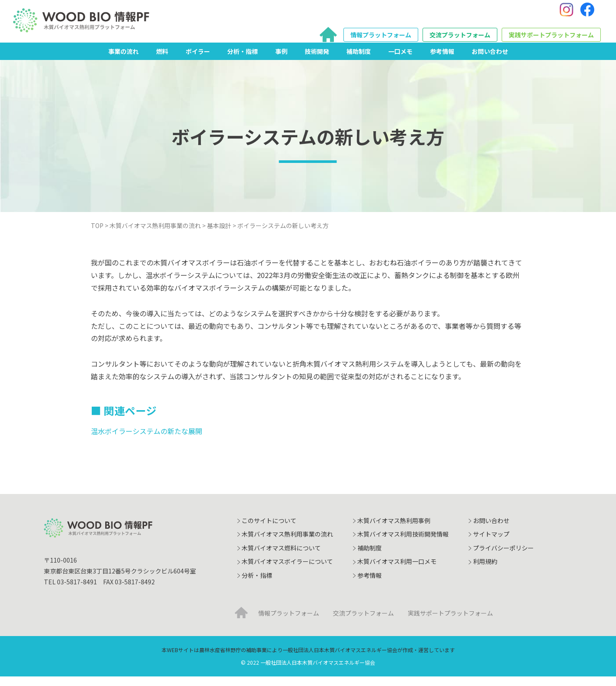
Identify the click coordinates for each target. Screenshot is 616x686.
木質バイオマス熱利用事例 (394, 530)
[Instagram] (566, 14)
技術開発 (317, 60)
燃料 (162, 60)
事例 (281, 60)
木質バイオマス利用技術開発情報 (403, 543)
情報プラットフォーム (381, 40)
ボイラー (198, 60)
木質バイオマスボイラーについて (287, 571)
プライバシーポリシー (503, 557)
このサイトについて (269, 530)
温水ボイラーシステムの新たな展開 (147, 441)
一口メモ (400, 60)
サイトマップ (491, 543)
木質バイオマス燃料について (281, 557)
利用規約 (485, 571)
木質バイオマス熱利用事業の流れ (287, 543)
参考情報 (442, 60)
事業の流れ (123, 60)
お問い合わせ (490, 60)
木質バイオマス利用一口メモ (397, 571)
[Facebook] (587, 14)
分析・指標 (243, 60)
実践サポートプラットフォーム (551, 40)
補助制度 (359, 60)
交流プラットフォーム (460, 40)
